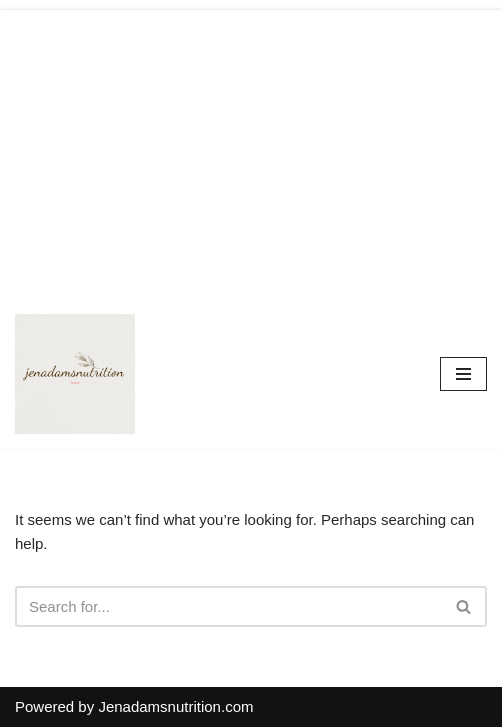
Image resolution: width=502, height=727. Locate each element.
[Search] (228, 606)
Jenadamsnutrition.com (175, 706)
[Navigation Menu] (463, 374)
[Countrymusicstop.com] (75, 374)
